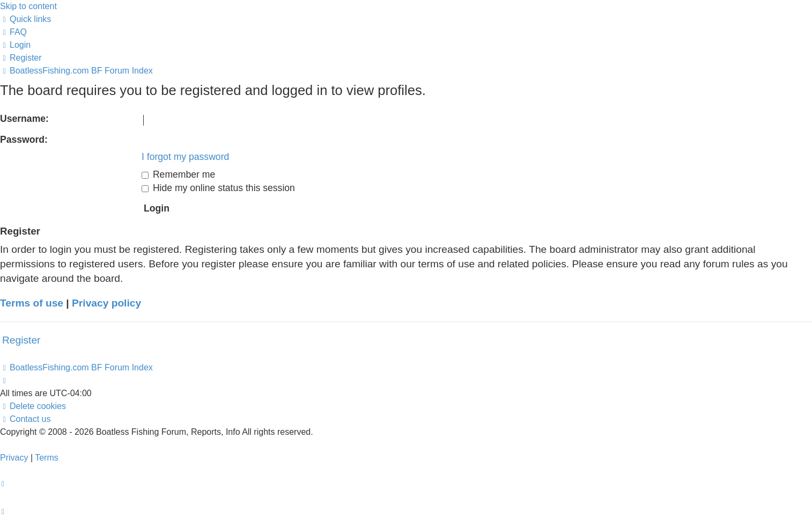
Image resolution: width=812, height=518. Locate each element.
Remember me (178, 174)
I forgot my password (185, 157)
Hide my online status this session (218, 188)
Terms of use (32, 303)
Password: (24, 140)
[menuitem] (13, 32)
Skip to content (28, 6)
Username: (24, 119)
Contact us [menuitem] (25, 419)
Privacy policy (106, 303)
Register (21, 340)
